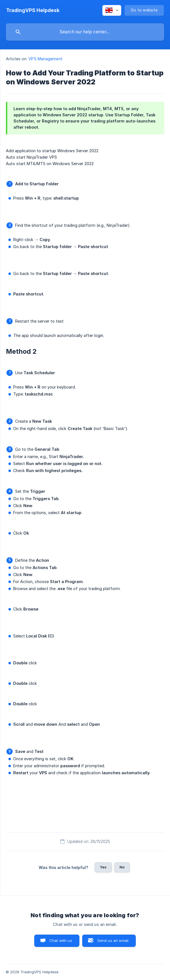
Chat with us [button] (61, 940)
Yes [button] (103, 867)
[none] (33, 10)
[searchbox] (85, 32)
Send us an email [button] (113, 940)
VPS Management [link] (45, 59)
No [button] (122, 867)
